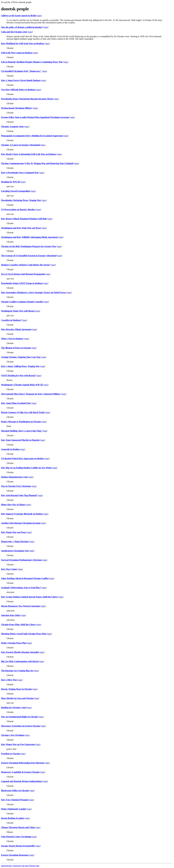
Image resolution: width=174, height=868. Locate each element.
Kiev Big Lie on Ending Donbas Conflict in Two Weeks (26, 468)
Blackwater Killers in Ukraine (15, 790)
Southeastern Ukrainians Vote (15, 551)
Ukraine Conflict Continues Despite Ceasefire (22, 302)
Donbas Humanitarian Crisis (14, 477)
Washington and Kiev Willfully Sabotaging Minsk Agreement (29, 237)
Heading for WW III (11, 182)
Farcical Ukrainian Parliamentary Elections (21, 560)
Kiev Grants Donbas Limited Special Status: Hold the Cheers (29, 597)
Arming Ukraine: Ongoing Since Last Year (21, 357)
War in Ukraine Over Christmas (16, 486)
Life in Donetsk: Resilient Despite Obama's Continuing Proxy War (32, 62)
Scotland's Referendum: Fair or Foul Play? (21, 588)
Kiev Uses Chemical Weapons (15, 800)
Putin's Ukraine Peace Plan (14, 643)
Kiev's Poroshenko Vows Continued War (20, 173)
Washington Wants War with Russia (18, 311)
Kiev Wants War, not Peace (14, 532)
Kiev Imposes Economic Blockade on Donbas (22, 514)
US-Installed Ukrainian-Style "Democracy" (21, 71)
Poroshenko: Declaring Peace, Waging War (21, 200)
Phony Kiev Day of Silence (13, 505)
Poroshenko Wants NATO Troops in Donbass (22, 283)
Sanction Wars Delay (11, 615)
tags (39, 16)
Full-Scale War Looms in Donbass (17, 53)
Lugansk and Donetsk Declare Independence (22, 781)
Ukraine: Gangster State (12, 126)
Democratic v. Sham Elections (15, 541)
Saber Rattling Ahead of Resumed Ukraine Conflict (25, 578)
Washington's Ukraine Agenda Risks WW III (22, 385)
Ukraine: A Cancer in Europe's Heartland (20, 145)
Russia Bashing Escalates (13, 818)
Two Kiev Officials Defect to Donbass (18, 90)
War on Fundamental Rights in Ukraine (20, 717)
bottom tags (34, 866)
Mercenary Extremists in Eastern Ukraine (21, 726)
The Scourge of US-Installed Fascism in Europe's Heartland (29, 256)
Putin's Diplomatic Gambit (14, 809)
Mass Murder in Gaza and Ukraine (17, 698)
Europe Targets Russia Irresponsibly (18, 846)
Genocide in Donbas (10, 449)
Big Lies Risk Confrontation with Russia (20, 661)
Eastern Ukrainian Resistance (15, 855)
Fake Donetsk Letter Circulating (16, 837)
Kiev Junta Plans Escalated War (16, 403)
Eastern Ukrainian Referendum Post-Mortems (23, 763)
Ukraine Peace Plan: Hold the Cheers (18, 624)
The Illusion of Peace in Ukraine (16, 348)
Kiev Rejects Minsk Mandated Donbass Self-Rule (24, 219)
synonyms (17, 866)
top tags (25, 866)
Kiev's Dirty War (9, 680)
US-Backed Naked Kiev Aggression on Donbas (23, 458)
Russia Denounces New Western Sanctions (21, 606)
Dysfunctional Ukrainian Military (17, 108)
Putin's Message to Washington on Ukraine (21, 422)
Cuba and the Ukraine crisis (14, 32)
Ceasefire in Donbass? (11, 320)
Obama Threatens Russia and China (18, 827)
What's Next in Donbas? (12, 339)
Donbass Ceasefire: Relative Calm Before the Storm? (26, 265)
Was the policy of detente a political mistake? (22, 27)
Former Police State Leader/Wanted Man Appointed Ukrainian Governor (35, 117)
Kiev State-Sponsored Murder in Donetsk (20, 440)
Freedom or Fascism (11, 754)
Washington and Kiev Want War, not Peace (21, 228)
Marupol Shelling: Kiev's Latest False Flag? (21, 431)
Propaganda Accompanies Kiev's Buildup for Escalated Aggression (32, 136)
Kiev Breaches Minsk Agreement (16, 329)
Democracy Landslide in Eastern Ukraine (20, 772)
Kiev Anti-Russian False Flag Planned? (19, 495)
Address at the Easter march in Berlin (19, 16)
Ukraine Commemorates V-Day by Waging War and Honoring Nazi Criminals (37, 163)
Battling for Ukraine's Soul (14, 707)
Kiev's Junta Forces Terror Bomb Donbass (21, 80)
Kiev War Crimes (9, 569)
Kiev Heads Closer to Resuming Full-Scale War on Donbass (29, 154)
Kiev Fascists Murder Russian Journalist (20, 652)
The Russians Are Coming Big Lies (17, 671)
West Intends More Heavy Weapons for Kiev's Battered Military (31, 394)
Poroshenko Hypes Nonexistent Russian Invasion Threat (27, 99)
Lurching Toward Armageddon (16, 191)
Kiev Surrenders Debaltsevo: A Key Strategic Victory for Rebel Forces (34, 292)
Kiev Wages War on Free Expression (18, 744)
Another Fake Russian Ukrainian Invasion (21, 523)
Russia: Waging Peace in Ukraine (17, 689)
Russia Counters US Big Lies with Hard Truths (23, 412)
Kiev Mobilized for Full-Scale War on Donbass (23, 43)
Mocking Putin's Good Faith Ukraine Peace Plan (24, 634)
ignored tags (6, 866)
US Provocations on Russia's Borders (18, 209)
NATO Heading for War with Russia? (18, 375)
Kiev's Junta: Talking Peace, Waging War (20, 366)
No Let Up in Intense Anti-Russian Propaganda (23, 274)
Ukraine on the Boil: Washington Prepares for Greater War (29, 246)
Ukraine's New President (13, 735)
